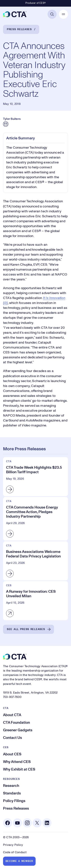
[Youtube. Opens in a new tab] (17, 823)
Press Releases (19, 29)
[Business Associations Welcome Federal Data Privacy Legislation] (35, 561)
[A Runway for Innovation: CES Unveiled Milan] (35, 601)
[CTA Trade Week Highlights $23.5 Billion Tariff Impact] (35, 477)
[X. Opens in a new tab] (37, 823)
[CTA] (15, 14)
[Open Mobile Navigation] (63, 14)
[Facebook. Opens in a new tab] (8, 823)
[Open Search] (52, 14)
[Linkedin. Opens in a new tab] (47, 823)
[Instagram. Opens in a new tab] (27, 823)
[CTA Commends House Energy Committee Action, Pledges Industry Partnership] (35, 519)
